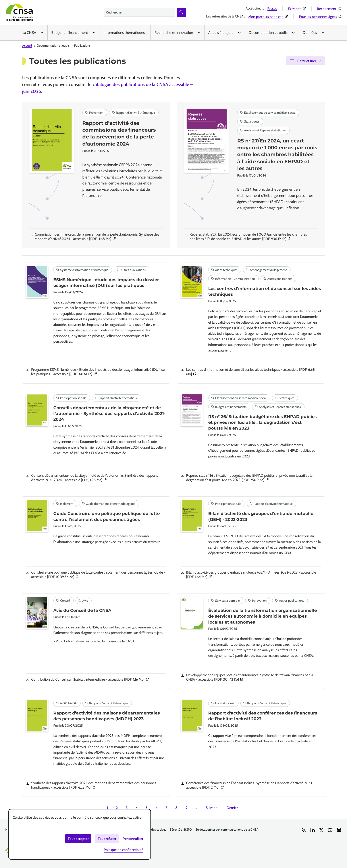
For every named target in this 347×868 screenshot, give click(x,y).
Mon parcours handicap (268, 17)
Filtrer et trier (303, 61)
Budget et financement (70, 33)
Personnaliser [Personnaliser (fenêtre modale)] (133, 839)
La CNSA (29, 33)
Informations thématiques (124, 33)
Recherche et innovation (174, 33)
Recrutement (329, 9)
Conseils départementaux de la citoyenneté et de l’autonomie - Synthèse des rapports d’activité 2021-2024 (109, 414)
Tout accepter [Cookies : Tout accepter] (78, 839)
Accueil (27, 46)
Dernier (234, 808)
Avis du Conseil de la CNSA (82, 610)
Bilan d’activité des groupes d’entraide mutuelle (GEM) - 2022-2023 (261, 516)
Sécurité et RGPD (181, 830)
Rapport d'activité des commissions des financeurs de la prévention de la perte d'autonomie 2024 (119, 133)
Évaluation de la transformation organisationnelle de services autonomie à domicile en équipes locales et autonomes (263, 616)
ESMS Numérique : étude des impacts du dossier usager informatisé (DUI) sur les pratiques (106, 283)
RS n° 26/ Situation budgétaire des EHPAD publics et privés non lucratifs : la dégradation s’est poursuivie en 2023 (262, 422)
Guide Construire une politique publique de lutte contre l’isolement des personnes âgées (107, 516)
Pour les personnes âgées (320, 17)
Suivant (212, 808)
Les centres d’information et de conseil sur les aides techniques (265, 291)
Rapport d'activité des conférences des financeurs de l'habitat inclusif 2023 (263, 716)
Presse (272, 9)
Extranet (297, 9)
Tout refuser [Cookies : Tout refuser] (107, 839)
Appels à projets (221, 33)
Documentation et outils (268, 33)
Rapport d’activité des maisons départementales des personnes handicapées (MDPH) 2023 (107, 716)
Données (310, 33)
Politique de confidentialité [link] (123, 850)
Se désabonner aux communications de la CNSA (227, 830)
